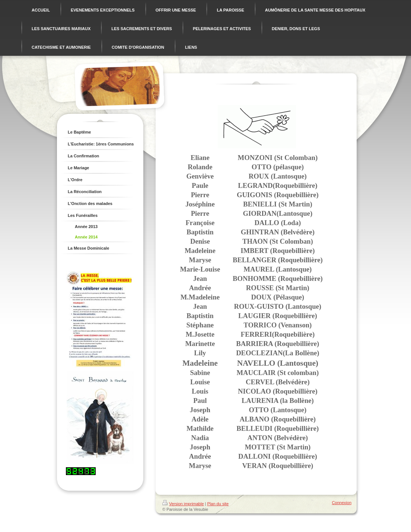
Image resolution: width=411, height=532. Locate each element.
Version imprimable (183, 504)
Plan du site (218, 504)
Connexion (342, 503)
